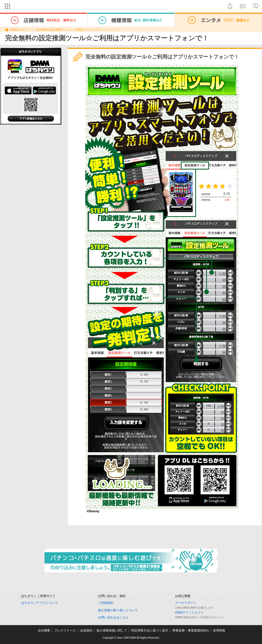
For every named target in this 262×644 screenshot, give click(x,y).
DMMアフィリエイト (189, 613)
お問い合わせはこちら (113, 617)
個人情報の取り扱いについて (118, 610)
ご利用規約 (106, 603)
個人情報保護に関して (112, 630)
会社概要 (44, 630)
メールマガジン (186, 603)
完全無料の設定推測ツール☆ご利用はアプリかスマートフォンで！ (78, 30)
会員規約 (86, 630)
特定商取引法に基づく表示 (150, 630)
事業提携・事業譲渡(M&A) (191, 630)
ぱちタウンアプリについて (39, 603)
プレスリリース (65, 630)
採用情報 (219, 630)
